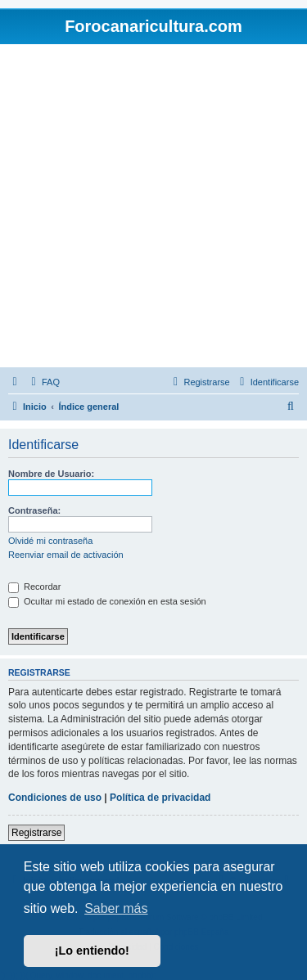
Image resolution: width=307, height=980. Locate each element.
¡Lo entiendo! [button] (92, 951)
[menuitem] (43, 382)
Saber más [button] (116, 908)
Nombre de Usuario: (51, 474)
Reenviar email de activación (66, 555)
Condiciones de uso (55, 798)
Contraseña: (34, 510)
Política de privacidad (160, 798)
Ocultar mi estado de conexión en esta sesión (107, 601)
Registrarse (36, 833)
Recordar (34, 587)
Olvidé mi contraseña (50, 541)
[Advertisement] (153, 206)
